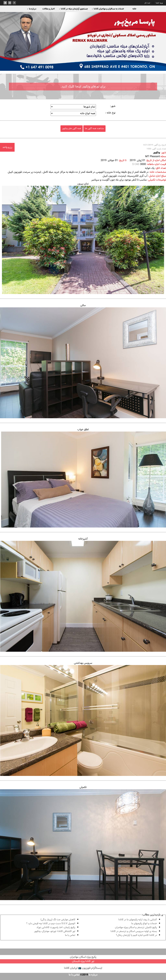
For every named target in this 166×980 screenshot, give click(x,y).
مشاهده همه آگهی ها (94, 129)
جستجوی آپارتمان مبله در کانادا (73, 9)
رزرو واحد (7, 147)
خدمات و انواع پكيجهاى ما (144, 924)
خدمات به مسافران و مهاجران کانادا (108, 9)
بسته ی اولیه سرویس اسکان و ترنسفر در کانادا (134, 931)
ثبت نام (147, 3)
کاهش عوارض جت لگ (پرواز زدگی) (58, 920)
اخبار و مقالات (48, 9)
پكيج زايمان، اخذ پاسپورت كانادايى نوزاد (56, 927)
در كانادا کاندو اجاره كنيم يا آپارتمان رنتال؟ (136, 935)
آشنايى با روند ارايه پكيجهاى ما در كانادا (138, 920)
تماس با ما (70, 935)
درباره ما (32, 9)
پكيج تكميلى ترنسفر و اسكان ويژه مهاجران (136, 927)
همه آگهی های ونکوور (72, 129)
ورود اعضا (159, 3)
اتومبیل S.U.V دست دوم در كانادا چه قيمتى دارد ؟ (51, 924)
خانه (134, 9)
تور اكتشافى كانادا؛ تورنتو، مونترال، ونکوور (55, 931)
